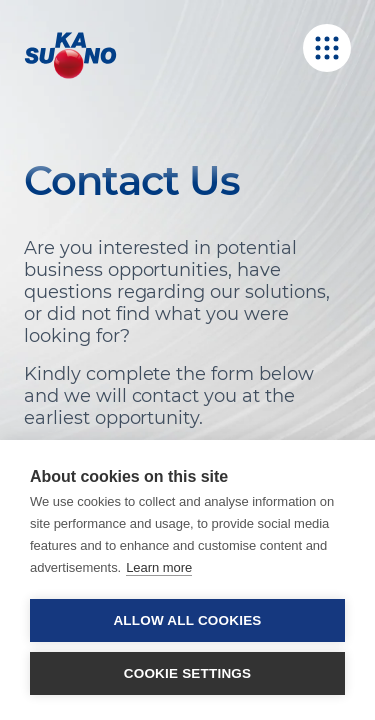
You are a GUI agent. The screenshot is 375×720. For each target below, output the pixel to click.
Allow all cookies (187, 620)
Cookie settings (188, 673)
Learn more (159, 567)
